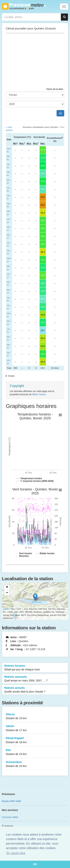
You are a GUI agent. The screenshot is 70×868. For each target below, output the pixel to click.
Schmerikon (35, 764)
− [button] (7, 593)
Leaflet (6, 609)
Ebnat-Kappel (35, 740)
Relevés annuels (35, 690)
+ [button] (7, 587)
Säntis (35, 728)
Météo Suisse (39, 394)
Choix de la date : (55, 89)
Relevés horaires (35, 668)
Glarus (35, 716)
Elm (35, 752)
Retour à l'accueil (24, 6)
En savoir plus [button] (16, 853)
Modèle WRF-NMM (11, 801)
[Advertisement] (35, 60)
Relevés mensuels (35, 679)
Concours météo (10, 817)
